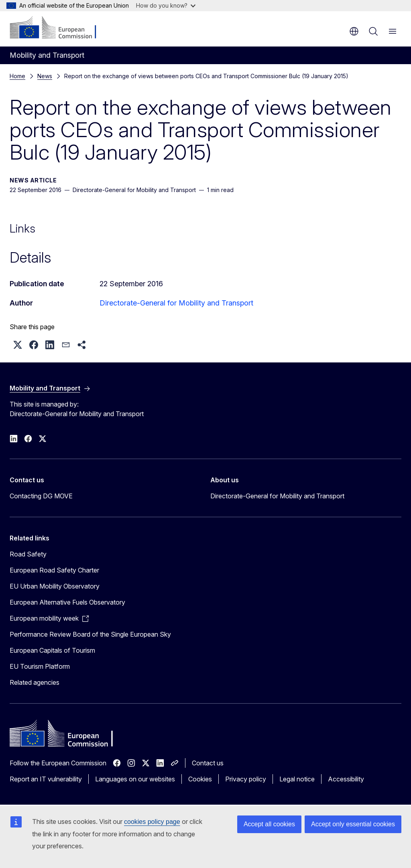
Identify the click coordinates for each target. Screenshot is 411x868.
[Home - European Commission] (58, 28)
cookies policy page (152, 822)
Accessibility (346, 779)
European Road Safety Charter (54, 570)
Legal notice (297, 779)
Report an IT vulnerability (46, 779)
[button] (18, 345)
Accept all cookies (269, 824)
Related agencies (35, 682)
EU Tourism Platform (40, 666)
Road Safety (28, 554)
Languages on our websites (135, 779)
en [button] (354, 31)
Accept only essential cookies (353, 824)
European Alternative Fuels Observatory (67, 602)
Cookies (200, 779)
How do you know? (166, 5)
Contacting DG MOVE (41, 496)
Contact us (208, 763)
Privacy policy (246, 779)
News (45, 76)
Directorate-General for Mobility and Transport (176, 303)
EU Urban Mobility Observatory (55, 586)
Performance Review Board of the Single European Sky (90, 634)
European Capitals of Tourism (52, 650)
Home (17, 76)
